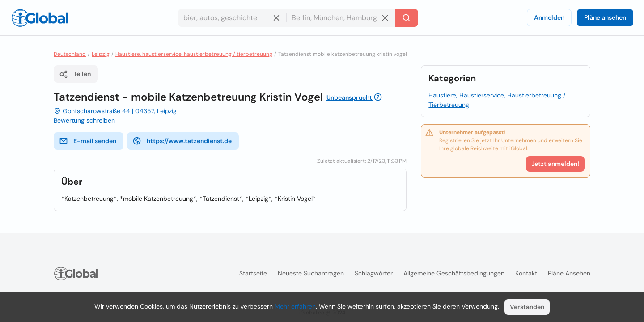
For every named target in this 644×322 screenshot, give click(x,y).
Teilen (75, 74)
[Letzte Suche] (407, 18)
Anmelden (549, 17)
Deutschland (70, 54)
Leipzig (101, 54)
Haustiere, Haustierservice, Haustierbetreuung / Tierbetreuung (497, 100)
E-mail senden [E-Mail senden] (88, 141)
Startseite (253, 273)
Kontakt (526, 273)
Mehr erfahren (295, 306)
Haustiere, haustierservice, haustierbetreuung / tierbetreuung (194, 54)
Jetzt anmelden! (555, 164)
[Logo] (40, 18)
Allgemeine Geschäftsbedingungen (454, 273)
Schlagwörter (374, 273)
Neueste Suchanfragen (311, 273)
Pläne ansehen (605, 17)
